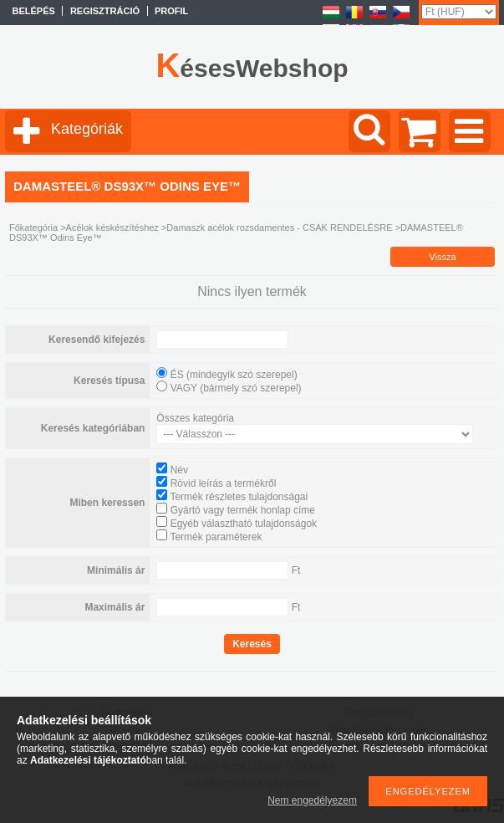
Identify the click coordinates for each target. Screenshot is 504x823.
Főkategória (33, 227)
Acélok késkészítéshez (112, 227)
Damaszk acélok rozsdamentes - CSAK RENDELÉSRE (279, 227)
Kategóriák (87, 129)
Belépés (34, 11)
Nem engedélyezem (312, 800)
